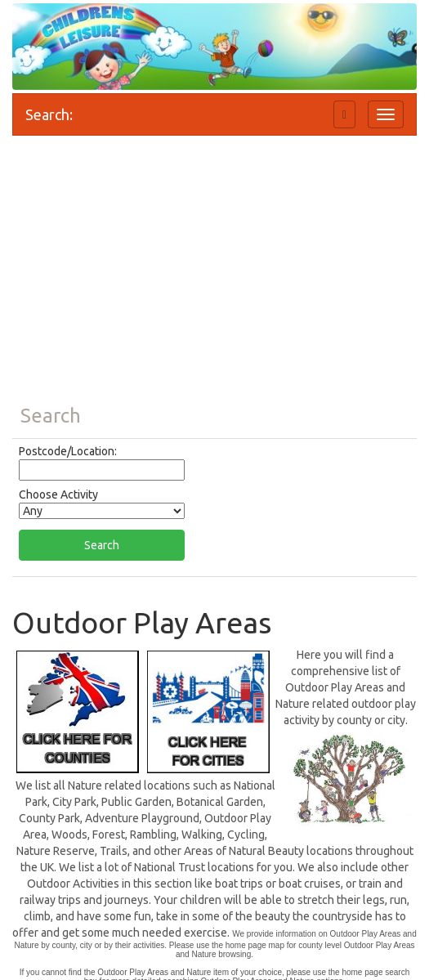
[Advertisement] (214, 275)
